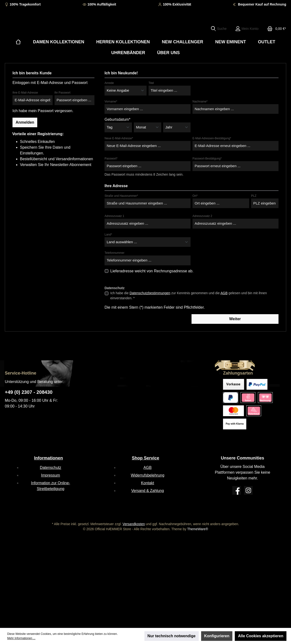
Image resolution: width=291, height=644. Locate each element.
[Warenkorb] (275, 36)
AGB (224, 307)
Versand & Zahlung (148, 491)
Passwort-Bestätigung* (207, 173)
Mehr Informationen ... (21, 638)
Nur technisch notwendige (172, 636)
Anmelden (25, 137)
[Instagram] (248, 490)
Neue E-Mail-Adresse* (119, 153)
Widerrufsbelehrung (148, 475)
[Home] (18, 57)
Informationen (49, 458)
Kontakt (148, 483)
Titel (151, 98)
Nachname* (200, 116)
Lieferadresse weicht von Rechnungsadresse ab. (152, 285)
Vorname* (111, 116)
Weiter (235, 333)
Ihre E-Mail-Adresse (25, 107)
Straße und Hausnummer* (121, 210)
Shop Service (145, 458)
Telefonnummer (115, 268)
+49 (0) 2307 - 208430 (29, 392)
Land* (108, 249)
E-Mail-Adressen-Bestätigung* (212, 153)
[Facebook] (237, 490)
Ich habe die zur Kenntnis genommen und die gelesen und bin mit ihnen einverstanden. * (189, 310)
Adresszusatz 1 (114, 231)
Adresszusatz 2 (202, 231)
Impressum (51, 475)
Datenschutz (51, 468)
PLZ (254, 210)
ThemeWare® (198, 529)
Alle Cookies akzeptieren (261, 636)
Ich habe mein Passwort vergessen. (43, 125)
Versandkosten (134, 524)
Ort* (195, 210)
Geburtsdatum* (118, 134)
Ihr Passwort (63, 107)
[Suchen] (219, 36)
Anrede (109, 98)
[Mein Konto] (247, 36)
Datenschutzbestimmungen (150, 307)
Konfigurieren (217, 636)
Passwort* (111, 173)
